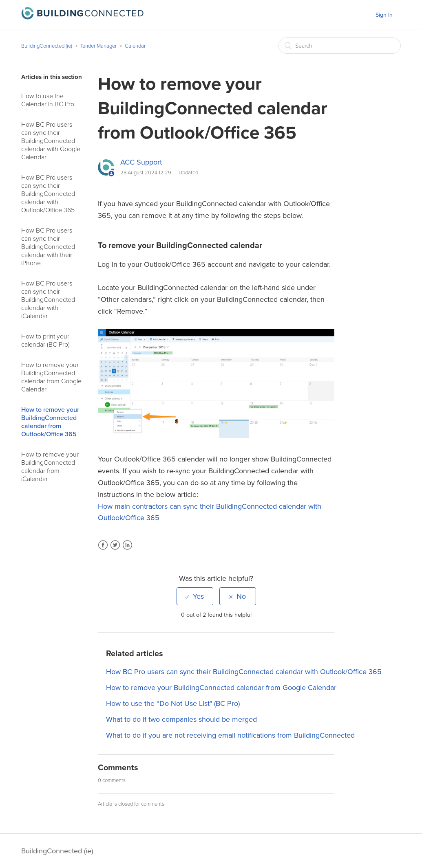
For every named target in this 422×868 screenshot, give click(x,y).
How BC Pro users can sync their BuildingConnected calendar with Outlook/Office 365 (48, 194)
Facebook (103, 550)
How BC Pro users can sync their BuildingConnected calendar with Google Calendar (51, 141)
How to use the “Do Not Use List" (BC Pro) (173, 703)
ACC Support (141, 162)
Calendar (135, 46)
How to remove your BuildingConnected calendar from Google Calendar (51, 377)
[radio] (195, 596)
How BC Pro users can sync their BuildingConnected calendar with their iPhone (48, 247)
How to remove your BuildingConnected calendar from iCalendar (50, 467)
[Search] (340, 46)
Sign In (384, 15)
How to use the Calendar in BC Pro (48, 100)
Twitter (115, 550)
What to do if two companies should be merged (181, 719)
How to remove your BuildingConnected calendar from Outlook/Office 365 (50, 422)
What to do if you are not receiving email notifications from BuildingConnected (230, 735)
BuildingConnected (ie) (47, 46)
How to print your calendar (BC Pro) (45, 341)
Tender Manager (98, 46)
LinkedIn (127, 550)
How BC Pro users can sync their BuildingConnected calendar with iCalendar (48, 300)
